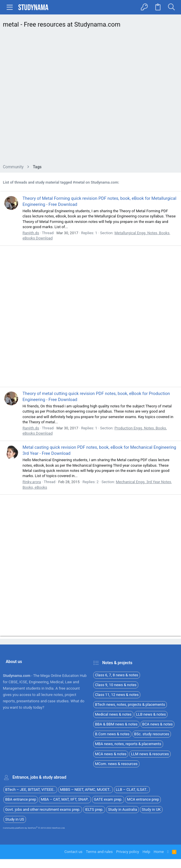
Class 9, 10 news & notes (116, 685)
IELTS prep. (94, 809)
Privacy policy (127, 852)
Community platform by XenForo (34, 828)
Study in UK (151, 809)
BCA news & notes (158, 724)
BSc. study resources (152, 734)
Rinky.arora (32, 482)
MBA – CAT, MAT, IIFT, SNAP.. (65, 799)
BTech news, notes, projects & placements (130, 704)
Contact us (73, 852)
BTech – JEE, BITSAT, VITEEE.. (30, 789)
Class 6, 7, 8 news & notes (117, 675)
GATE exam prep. (108, 799)
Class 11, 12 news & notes (117, 695)
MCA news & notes (111, 754)
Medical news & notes (113, 714)
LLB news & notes (151, 714)
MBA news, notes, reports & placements (128, 744)
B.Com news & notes (112, 734)
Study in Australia (123, 809)
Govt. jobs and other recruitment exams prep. (43, 809)
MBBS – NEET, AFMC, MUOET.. (86, 789)
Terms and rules (99, 852)
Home (159, 852)
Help (147, 852)
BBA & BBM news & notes (116, 724)
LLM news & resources (150, 754)
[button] (10, 7)
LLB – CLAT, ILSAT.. (132, 789)
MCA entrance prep (143, 799)
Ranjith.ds (31, 233)
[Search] (171, 7)
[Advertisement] (90, 98)
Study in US (15, 819)
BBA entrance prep (21, 799)
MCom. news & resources (116, 764)
